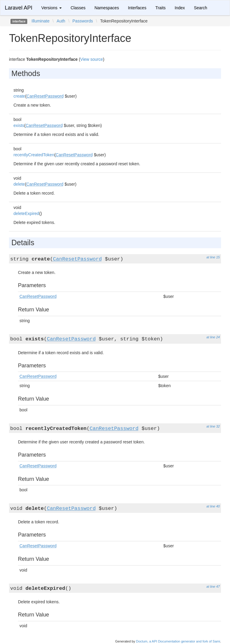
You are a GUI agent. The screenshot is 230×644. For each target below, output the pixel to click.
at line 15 (213, 257)
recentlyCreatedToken (34, 155)
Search (200, 8)
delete (19, 184)
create (19, 96)
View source (92, 59)
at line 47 (213, 587)
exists (19, 125)
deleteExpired (26, 213)
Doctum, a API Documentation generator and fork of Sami (178, 641)
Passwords (83, 21)
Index (180, 8)
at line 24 (213, 337)
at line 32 (213, 426)
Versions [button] (52, 8)
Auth (61, 21)
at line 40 (213, 506)
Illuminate (40, 21)
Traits (161, 8)
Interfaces (137, 8)
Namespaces (107, 8)
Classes (78, 8)
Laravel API (19, 8)
